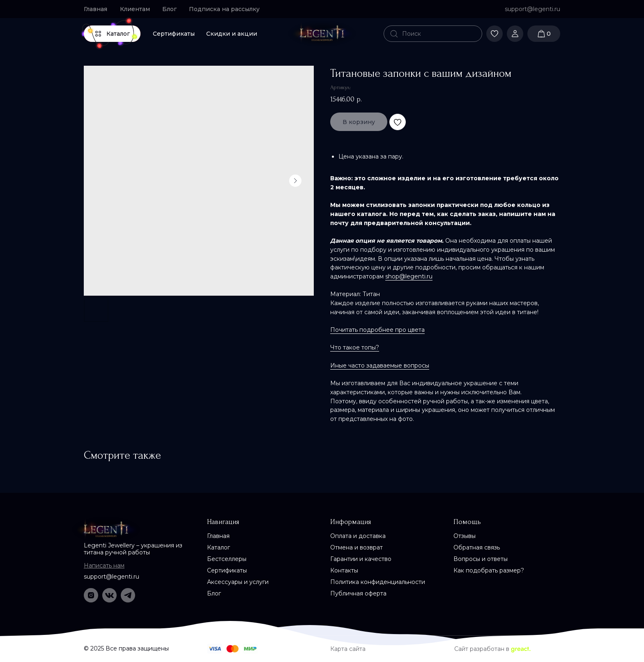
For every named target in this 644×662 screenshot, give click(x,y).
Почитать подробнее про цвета (377, 330)
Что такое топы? (355, 347)
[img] (322, 34)
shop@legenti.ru (409, 276)
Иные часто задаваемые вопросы (380, 365)
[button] (228, 9)
